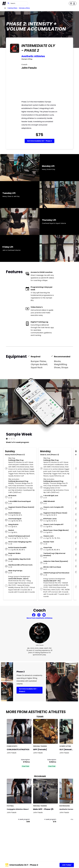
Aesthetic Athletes (33, 56)
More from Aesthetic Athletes (39, 618)
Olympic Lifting (24, 8)
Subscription (25, 760)
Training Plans (12, 8)
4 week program (24, 819)
